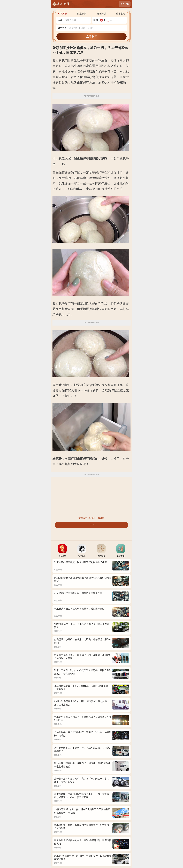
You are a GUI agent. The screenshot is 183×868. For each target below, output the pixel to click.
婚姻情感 (101, 14)
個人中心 (125, 4)
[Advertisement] (91, 497)
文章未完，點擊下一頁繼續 (91, 518)
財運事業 (82, 14)
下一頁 (91, 525)
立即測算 (91, 36)
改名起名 (121, 14)
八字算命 (62, 14)
